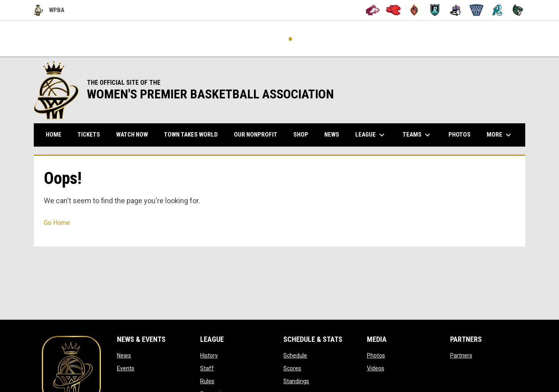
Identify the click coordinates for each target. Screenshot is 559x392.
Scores (292, 368)
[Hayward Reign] (456, 10)
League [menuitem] (371, 135)
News (124, 355)
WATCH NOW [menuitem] (135, 134)
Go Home (57, 223)
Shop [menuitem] (304, 134)
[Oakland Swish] (476, 10)
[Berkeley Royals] (435, 10)
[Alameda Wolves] (373, 10)
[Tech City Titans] (518, 10)
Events (126, 368)
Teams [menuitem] (418, 135)
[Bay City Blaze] (414, 10)
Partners (461, 355)
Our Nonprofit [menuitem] (259, 134)
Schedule (295, 355)
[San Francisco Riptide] (497, 10)
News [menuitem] (332, 135)
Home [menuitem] (54, 135)
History (209, 355)
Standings (296, 381)
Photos (376, 355)
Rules (207, 381)
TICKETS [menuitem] (92, 134)
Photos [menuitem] (460, 135)
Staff (207, 368)
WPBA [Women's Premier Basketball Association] (49, 10)
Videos (376, 368)
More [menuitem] (500, 135)
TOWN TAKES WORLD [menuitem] (194, 134)
